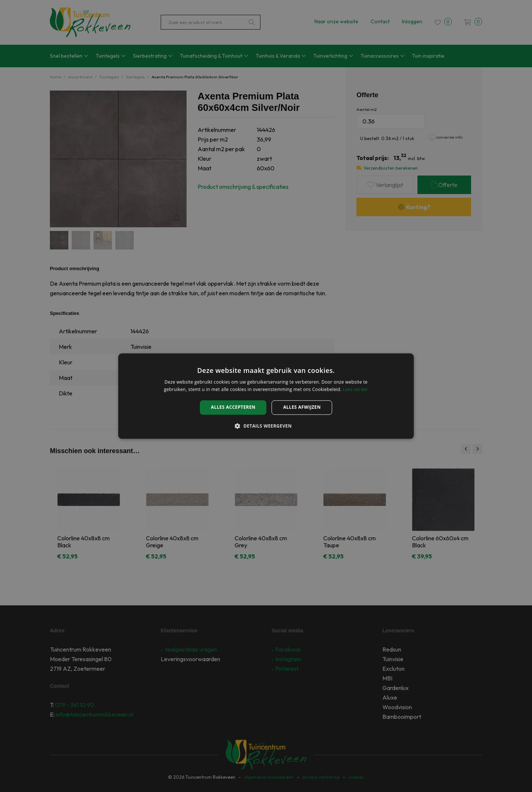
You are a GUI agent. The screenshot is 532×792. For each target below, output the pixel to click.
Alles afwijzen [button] (302, 407)
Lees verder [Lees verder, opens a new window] (356, 389)
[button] (266, 426)
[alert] (266, 396)
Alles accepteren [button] (233, 407)
